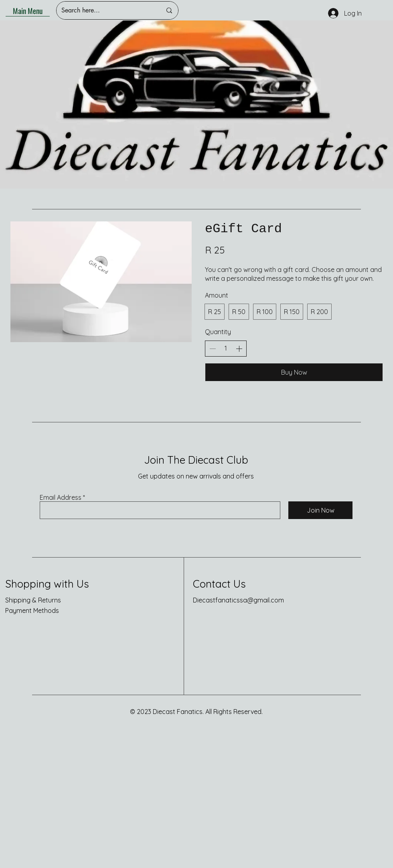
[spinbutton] (226, 348)
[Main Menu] (28, 10)
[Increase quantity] (239, 349)
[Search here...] (105, 10)
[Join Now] (320, 510)
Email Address (61, 497)
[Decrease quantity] (213, 349)
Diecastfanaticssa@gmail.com (238, 600)
